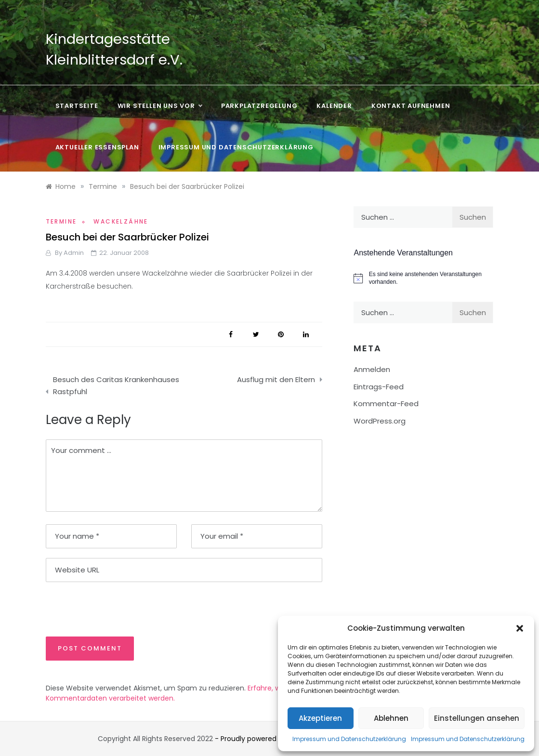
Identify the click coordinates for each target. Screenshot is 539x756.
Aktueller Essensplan (97, 147)
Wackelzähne (121, 221)
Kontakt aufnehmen (411, 106)
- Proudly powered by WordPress (270, 739)
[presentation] (112, 609)
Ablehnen (391, 718)
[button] (520, 628)
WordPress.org (380, 421)
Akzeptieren (320, 718)
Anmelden (372, 369)
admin (74, 253)
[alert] (423, 278)
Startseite (77, 106)
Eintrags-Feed (379, 387)
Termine (61, 221)
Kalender (334, 106)
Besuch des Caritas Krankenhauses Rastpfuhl (116, 386)
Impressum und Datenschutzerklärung (349, 739)
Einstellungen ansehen (477, 718)
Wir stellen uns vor (160, 106)
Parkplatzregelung (259, 106)
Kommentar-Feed (386, 404)
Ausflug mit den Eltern (276, 379)
